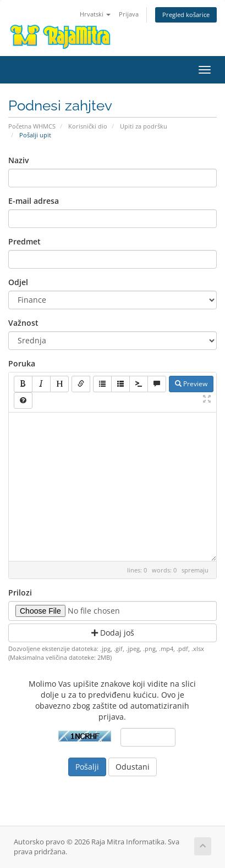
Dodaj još (113, 633)
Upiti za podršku (144, 126)
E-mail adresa (34, 201)
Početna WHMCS (32, 126)
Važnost (23, 323)
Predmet (24, 241)
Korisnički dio (88, 126)
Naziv (18, 160)
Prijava (129, 14)
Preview (191, 384)
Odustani (133, 767)
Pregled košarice (186, 15)
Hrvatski (95, 14)
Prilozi (20, 592)
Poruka (22, 363)
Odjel (18, 282)
